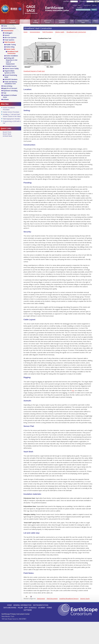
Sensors (7, 35)
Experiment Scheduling (62, 22)
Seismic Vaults (60, 32)
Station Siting (10, 47)
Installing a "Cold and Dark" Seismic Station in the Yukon (12, 115)
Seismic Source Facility (11, 69)
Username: (67, 1)
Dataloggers (8, 33)
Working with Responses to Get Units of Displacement (12, 61)
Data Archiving (35, 22)
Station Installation (12, 56)
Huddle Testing (11, 45)
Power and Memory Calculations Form (11, 83)
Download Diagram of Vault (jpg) (34, 71)
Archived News (7, 136)
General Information (13, 22)
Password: (83, 1)
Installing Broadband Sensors (69, 599)
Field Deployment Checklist (11, 119)
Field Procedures (48, 32)
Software (95, 21)
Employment (87, 5)
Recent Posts (7, 132)
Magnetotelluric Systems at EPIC (10, 72)
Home (3, 21)
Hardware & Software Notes (83, 22)
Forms (49, 608)
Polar (72, 21)
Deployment (41, 599)
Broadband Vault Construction (76, 32)
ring (73, 390)
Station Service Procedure (11, 112)
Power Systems (9, 40)
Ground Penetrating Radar (11, 76)
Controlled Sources (10, 66)
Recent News (7, 134)
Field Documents (52, 599)
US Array (42, 608)
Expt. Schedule (30, 608)
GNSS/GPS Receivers (11, 79)
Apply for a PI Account (48, 22)
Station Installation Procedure (9, 109)
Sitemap (94, 5)
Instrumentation (25, 21)
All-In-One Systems (10, 38)
